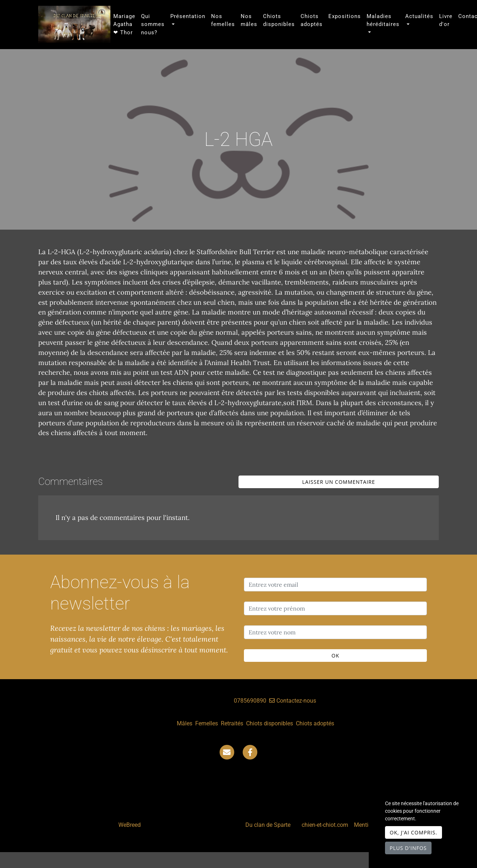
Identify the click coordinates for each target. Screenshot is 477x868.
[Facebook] (250, 752)
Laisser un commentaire (339, 482)
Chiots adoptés (312, 20)
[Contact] (227, 752)
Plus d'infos (408, 848)
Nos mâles (249, 20)
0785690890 (250, 701)
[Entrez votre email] (335, 585)
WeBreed (130, 825)
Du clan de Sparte (268, 825)
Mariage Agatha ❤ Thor (124, 24)
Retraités (232, 723)
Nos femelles (223, 20)
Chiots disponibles (279, 20)
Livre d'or (446, 20)
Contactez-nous (293, 701)
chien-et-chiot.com (326, 825)
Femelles (207, 723)
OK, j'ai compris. (413, 832)
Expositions (345, 16)
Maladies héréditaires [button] (383, 20)
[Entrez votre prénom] (335, 608)
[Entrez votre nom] (335, 632)
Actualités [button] (419, 16)
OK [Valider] (335, 656)
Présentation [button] (188, 16)
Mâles (185, 723)
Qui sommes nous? (153, 24)
